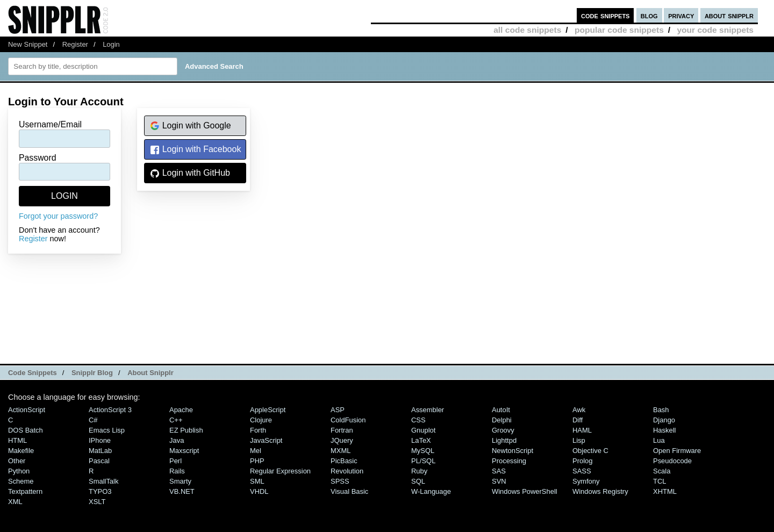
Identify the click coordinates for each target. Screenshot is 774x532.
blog (649, 15)
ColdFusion (348, 420)
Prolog (582, 461)
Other (17, 461)
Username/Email (50, 124)
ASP (338, 410)
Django (664, 420)
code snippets (605, 15)
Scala (662, 471)
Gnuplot (423, 430)
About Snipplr (150, 373)
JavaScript (266, 440)
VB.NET (182, 491)
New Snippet (28, 44)
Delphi (502, 420)
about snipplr (729, 15)
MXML (341, 451)
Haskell (664, 430)
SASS (582, 471)
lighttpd (504, 440)
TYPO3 (100, 491)
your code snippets (715, 30)
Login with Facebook (195, 150)
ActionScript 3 (110, 410)
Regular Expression (280, 471)
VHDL (259, 491)
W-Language (431, 491)
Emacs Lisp (107, 430)
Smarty (180, 481)
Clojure (261, 420)
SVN (499, 481)
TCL (660, 481)
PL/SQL (423, 461)
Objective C (590, 451)
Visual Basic (349, 491)
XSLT (97, 502)
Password (38, 158)
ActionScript (27, 410)
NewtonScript (513, 451)
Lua (659, 440)
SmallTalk (103, 481)
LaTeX (421, 440)
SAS (499, 471)
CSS (418, 420)
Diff (578, 420)
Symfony (586, 481)
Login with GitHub (190, 173)
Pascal (99, 461)
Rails (177, 471)
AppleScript (268, 410)
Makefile (21, 451)
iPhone (100, 440)
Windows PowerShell (525, 491)
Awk (579, 410)
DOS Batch (26, 430)
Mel (256, 451)
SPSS (340, 481)
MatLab (100, 451)
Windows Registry (600, 491)
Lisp (579, 440)
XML (15, 502)
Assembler (428, 410)
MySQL (423, 451)
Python (19, 471)
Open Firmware (677, 451)
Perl (175, 461)
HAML (582, 430)
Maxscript (184, 451)
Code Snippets (33, 373)
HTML (17, 440)
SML (257, 481)
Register (75, 44)
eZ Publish (186, 430)
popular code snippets (619, 30)
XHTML (665, 491)
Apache (181, 410)
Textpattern (25, 491)
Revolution (347, 471)
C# (93, 420)
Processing (509, 461)
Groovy (503, 430)
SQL (418, 481)
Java (177, 440)
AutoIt (501, 410)
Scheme (21, 481)
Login (111, 44)
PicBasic (344, 461)
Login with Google (191, 126)
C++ (176, 420)
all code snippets (527, 30)
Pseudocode (672, 461)
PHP (257, 461)
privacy (681, 15)
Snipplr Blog (92, 373)
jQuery (342, 440)
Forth (258, 430)
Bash (661, 410)
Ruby (419, 471)
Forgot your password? (58, 216)
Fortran (342, 430)
